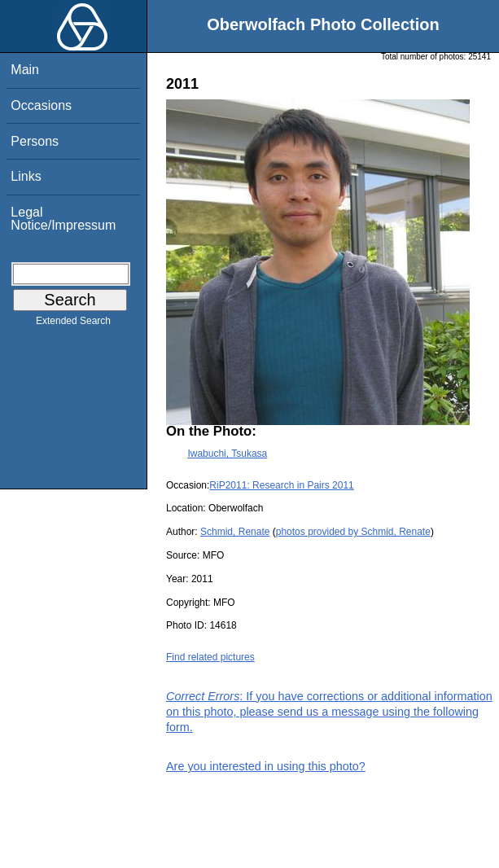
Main (25, 70)
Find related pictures (210, 657)
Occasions (41, 105)
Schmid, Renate (235, 532)
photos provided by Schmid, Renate (353, 532)
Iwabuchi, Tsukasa (227, 454)
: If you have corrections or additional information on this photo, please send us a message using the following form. (329, 712)
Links (26, 176)
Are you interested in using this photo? (266, 766)
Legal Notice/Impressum (63, 219)
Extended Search (73, 324)
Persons (35, 141)
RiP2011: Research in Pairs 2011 (281, 485)
